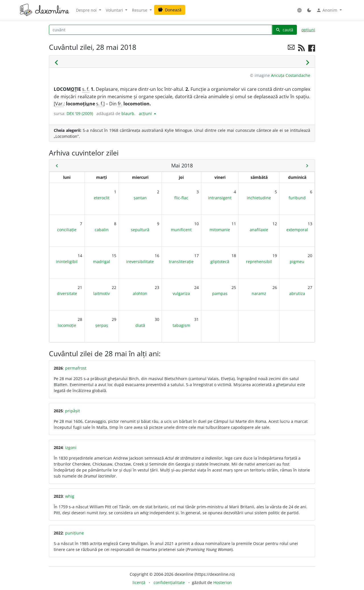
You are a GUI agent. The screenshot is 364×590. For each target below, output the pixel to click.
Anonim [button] (327, 10)
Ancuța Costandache (291, 75)
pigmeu (297, 262)
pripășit (73, 411)
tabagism (181, 325)
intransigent (220, 198)
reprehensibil (259, 262)
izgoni (71, 447)
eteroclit (102, 198)
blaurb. (128, 113)
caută (284, 30)
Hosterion (223, 582)
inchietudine (259, 198)
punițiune (75, 533)
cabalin (102, 230)
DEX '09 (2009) (80, 113)
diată (140, 325)
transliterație (181, 262)
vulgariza (181, 293)
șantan (140, 198)
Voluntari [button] (115, 10)
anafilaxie (259, 230)
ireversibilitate (140, 262)
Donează (170, 10)
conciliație (67, 230)
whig (70, 496)
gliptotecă (220, 262)
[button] (299, 10)
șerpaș (102, 325)
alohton (140, 293)
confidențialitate (169, 582)
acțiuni (146, 113)
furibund (297, 198)
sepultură (140, 230)
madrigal (102, 262)
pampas (220, 293)
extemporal (297, 230)
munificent (181, 230)
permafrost (76, 368)
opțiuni (308, 30)
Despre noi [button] (87, 10)
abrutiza (297, 293)
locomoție (67, 325)
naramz (259, 293)
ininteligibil (67, 262)
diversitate (67, 293)
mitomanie (220, 230)
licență (139, 582)
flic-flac (181, 198)
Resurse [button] (140, 10)
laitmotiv (102, 293)
